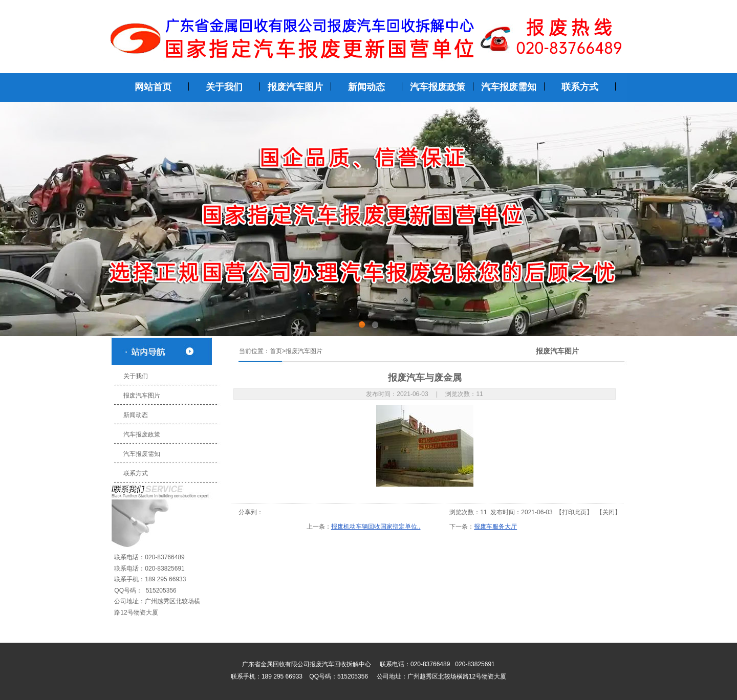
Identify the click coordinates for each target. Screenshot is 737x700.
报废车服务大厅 (495, 527)
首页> (278, 351)
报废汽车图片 (140, 396)
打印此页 (574, 512)
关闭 (609, 512)
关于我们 (134, 376)
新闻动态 (134, 415)
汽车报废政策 (140, 434)
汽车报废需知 (140, 454)
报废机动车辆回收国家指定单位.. (376, 527)
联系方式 (134, 473)
